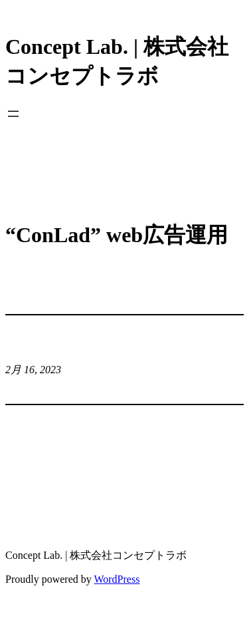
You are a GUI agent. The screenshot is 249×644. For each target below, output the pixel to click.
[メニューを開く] (13, 114)
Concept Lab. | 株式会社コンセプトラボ (96, 555)
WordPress (117, 579)
